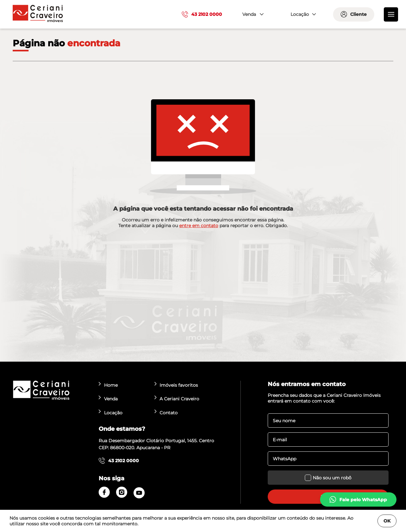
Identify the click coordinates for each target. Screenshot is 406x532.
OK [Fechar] (387, 521)
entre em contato (199, 226)
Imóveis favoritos (176, 385)
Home (108, 385)
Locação (111, 413)
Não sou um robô (328, 478)
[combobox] (252, 14)
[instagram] (122, 492)
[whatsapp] (358, 499)
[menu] (391, 14)
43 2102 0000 (202, 14)
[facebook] (104, 492)
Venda (108, 399)
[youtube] (139, 493)
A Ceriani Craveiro (177, 399)
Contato (166, 413)
